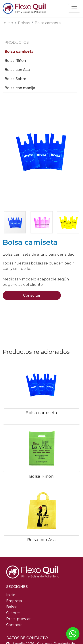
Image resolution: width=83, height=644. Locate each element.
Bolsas (24, 23)
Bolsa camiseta (48, 23)
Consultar (32, 295)
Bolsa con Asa (17, 70)
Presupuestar (18, 619)
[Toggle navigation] (74, 8)
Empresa (14, 601)
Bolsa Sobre (15, 79)
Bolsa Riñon (15, 61)
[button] (7, 151)
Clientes (13, 613)
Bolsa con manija (20, 88)
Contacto (14, 625)
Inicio (8, 23)
